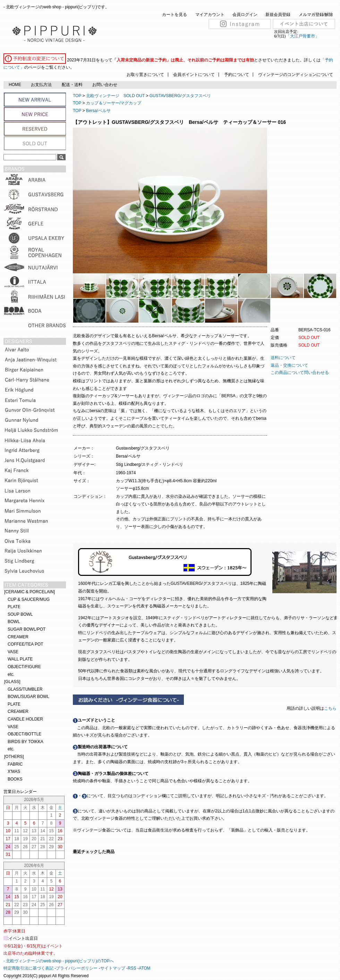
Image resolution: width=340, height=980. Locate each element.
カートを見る (175, 15)
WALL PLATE (20, 659)
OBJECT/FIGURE (24, 667)
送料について (283, 358)
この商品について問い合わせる (300, 373)
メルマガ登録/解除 (316, 15)
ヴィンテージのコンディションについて (296, 75)
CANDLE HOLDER (25, 719)
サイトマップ (113, 968)
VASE (13, 652)
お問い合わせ (105, 85)
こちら (331, 708)
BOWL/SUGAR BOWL (28, 697)
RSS (132, 968)
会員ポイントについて (194, 75)
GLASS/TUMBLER (25, 689)
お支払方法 (41, 85)
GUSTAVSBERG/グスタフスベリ (180, 96)
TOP (77, 96)
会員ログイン (245, 15)
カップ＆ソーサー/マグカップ (114, 103)
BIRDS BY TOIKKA (25, 742)
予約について (237, 75)
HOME (15, 85)
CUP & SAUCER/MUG (29, 599)
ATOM (145, 968)
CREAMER (18, 637)
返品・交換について (289, 365)
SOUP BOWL (20, 614)
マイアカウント (210, 15)
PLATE (14, 607)
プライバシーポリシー (77, 968)
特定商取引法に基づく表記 (28, 968)
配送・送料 (72, 85)
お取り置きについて (145, 75)
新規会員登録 (278, 15)
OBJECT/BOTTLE (24, 734)
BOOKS (15, 779)
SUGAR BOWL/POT (27, 629)
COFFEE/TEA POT (25, 644)
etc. (11, 674)
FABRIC (15, 764)
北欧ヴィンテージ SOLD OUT (115, 96)
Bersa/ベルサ (98, 111)
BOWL (14, 622)
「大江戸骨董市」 (303, 36)
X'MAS (14, 772)
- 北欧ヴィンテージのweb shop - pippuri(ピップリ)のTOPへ (59, 961)
